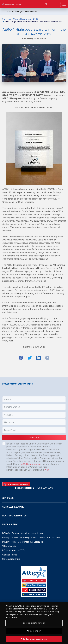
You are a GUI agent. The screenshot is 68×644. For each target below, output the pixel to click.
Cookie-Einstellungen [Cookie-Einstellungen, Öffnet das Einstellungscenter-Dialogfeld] (34, 628)
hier (47, 470)
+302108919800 (45, 488)
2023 (36, 19)
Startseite (7, 19)
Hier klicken (31, 11)
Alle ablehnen (34, 636)
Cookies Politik (10, 555)
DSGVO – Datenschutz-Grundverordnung (23, 533)
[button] (34, 399)
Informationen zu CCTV (14, 550)
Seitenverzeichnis (11, 559)
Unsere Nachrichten (22, 19)
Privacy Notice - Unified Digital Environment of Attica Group (32, 537)
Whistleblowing (10, 546)
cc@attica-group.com (31, 464)
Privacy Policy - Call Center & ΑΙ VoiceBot (23, 542)
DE (46, 4)
